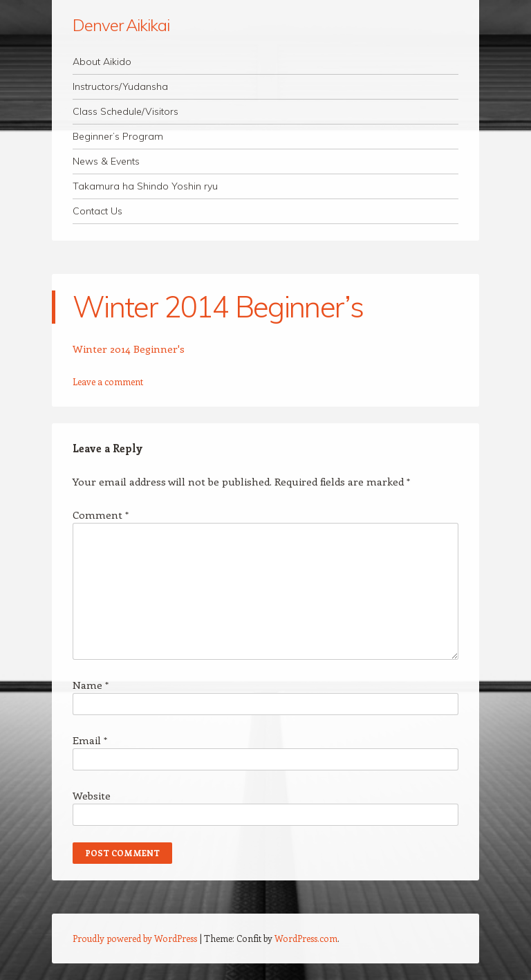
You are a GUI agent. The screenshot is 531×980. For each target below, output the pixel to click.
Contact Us (97, 211)
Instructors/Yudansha (120, 86)
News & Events (106, 161)
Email (90, 740)
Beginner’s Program (118, 136)
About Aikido (102, 62)
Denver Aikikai (121, 25)
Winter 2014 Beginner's (129, 349)
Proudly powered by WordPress (135, 938)
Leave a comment (108, 381)
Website (92, 795)
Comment (101, 515)
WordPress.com (306, 938)
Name (91, 685)
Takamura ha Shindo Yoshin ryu (145, 186)
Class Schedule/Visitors (125, 111)
